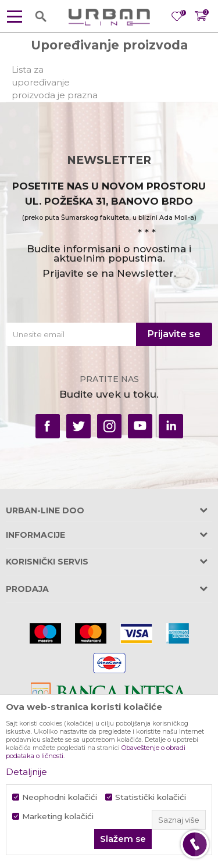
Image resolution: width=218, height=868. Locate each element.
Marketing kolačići (58, 817)
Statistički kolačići (151, 797)
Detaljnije (26, 772)
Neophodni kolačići (60, 797)
